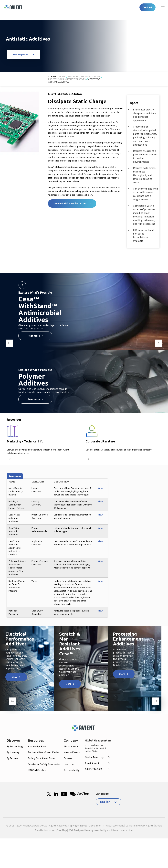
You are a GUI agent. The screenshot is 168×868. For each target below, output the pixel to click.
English (105, 802)
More (15, 677)
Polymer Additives (90, 76)
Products (73, 76)
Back (54, 76)
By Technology (15, 746)
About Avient (71, 746)
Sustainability (71, 770)
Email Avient (92, 763)
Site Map (62, 830)
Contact (147, 7)
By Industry (13, 752)
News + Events (72, 752)
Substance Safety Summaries (44, 764)
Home (62, 76)
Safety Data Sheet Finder (42, 758)
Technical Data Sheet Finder (44, 752)
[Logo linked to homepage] (14, 7)
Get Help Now (21, 54)
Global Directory (94, 757)
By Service (12, 758)
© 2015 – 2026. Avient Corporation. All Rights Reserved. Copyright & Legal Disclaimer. (54, 825)
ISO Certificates (37, 770)
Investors (69, 764)
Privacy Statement (113, 825)
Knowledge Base (37, 746)
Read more (34, 336)
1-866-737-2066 (94, 769)
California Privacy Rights (140, 825)
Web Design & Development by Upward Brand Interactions (101, 830)
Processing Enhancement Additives (67, 79)
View (100, 488)
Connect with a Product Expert (71, 204)
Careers (68, 758)
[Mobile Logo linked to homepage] (84, 728)
